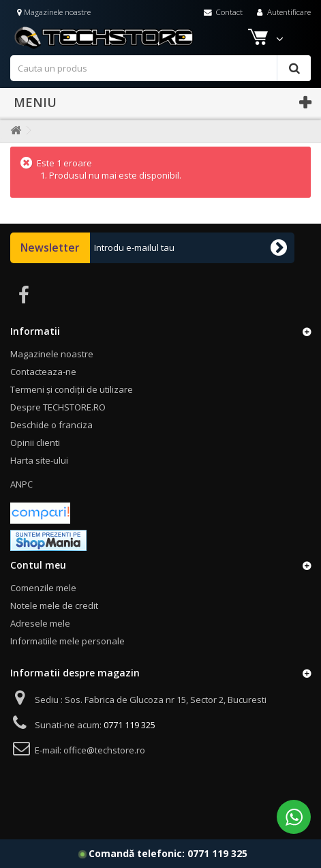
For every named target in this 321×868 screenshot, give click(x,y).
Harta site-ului (39, 460)
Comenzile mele (43, 588)
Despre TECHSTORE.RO (58, 407)
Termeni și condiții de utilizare (72, 389)
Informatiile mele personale (67, 641)
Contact (223, 12)
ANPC (21, 484)
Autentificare (283, 12)
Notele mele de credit (54, 605)
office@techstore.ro (104, 750)
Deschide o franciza (51, 425)
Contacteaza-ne (43, 372)
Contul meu (38, 565)
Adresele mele (40, 623)
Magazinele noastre (54, 12)
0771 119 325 (217, 853)
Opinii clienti (35, 443)
